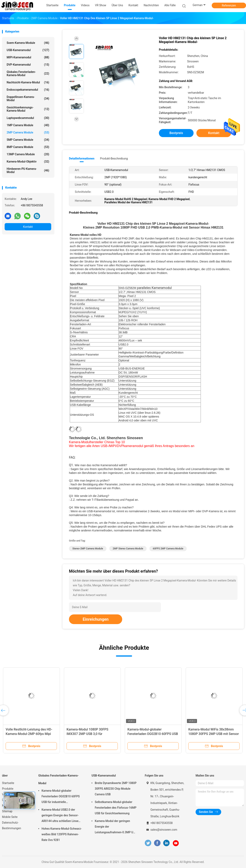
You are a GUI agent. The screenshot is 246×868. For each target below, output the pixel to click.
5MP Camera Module (28, 140)
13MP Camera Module (28, 154)
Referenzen (229, 5)
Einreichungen (96, 619)
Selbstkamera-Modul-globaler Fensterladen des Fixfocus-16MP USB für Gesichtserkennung (116, 808)
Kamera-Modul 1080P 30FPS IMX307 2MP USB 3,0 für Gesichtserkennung (87, 734)
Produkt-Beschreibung (114, 158)
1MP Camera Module (28, 125)
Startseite (8, 783)
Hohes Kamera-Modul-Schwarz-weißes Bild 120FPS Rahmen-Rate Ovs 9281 (62, 834)
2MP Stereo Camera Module (128, 549)
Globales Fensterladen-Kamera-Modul (28, 73)
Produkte (8, 789)
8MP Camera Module (28, 147)
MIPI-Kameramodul (28, 57)
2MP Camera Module (28, 132)
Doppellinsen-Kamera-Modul (28, 99)
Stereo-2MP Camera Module (88, 549)
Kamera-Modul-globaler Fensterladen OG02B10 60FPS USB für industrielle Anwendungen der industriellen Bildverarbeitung (61, 797)
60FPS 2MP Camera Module (168, 549)
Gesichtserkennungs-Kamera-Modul (28, 109)
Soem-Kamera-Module (28, 43)
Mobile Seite (10, 817)
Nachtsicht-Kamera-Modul (28, 82)
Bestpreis (176, 133)
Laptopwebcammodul (28, 118)
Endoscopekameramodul (28, 90)
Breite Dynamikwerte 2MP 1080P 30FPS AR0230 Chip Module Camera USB (116, 789)
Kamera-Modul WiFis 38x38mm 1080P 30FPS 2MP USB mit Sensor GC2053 (214, 734)
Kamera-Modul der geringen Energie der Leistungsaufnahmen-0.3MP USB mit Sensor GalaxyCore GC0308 (116, 827)
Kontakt (28, 227)
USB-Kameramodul (28, 50)
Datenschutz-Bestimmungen (11, 825)
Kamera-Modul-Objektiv (28, 162)
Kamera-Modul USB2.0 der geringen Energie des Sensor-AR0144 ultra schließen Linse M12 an (60, 816)
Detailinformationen (82, 158)
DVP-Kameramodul (28, 65)
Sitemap (7, 811)
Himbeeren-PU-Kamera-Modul (28, 170)
